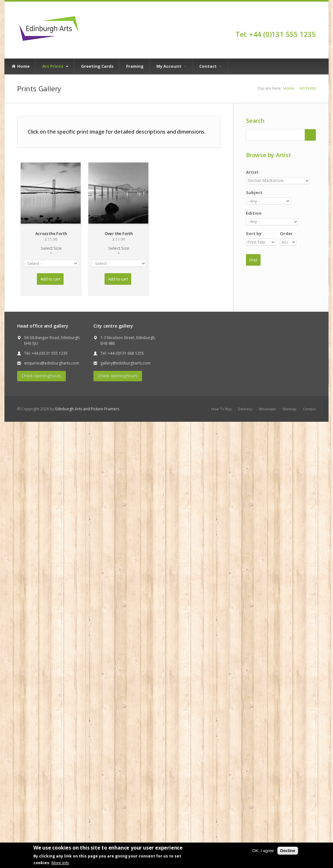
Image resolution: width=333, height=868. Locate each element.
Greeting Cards (97, 66)
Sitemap (289, 409)
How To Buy (221, 409)
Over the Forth (119, 233)
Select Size (51, 251)
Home (20, 66)
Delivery (245, 409)
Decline (288, 851)
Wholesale (267, 409)
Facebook (313, 23)
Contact (211, 66)
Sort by (254, 233)
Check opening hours (41, 376)
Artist (252, 172)
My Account (171, 66)
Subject (254, 192)
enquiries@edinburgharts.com (52, 363)
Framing (135, 66)
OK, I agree (263, 851)
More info (60, 863)
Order (286, 233)
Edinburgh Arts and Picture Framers (87, 409)
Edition (254, 213)
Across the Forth (51, 233)
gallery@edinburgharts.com (126, 363)
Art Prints (55, 66)
